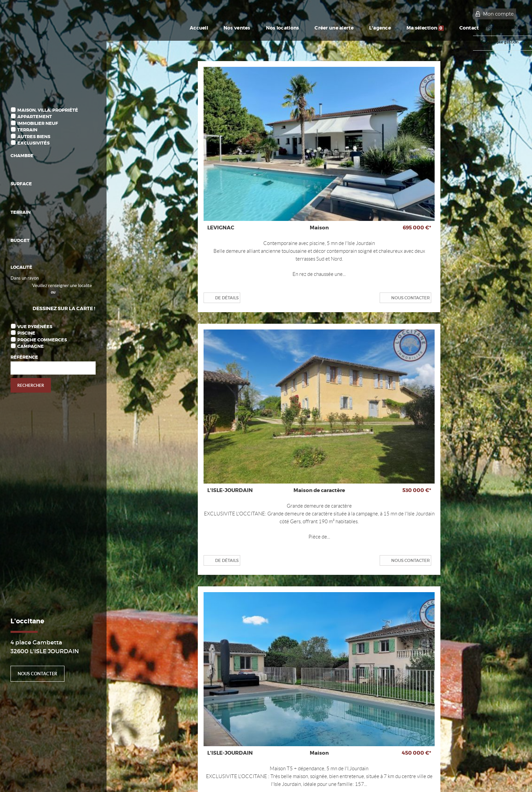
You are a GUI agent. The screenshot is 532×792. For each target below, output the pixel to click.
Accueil (181, 28)
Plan (83, 779)
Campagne (31, 346)
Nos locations (271, 28)
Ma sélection (428, 28)
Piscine (26, 333)
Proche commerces (42, 340)
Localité (21, 267)
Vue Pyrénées (35, 327)
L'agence (379, 28)
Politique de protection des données (141, 766)
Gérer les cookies (195, 766)
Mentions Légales (88, 766)
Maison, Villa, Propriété (48, 110)
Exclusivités (33, 143)
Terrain (27, 130)
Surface (21, 184)
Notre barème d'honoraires (47, 779)
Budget (20, 240)
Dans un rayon (25, 278)
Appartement (35, 117)
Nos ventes (222, 28)
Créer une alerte (328, 28)
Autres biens (34, 137)
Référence (24, 357)
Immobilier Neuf (38, 123)
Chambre (22, 156)
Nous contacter (37, 674)
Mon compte (498, 14)
